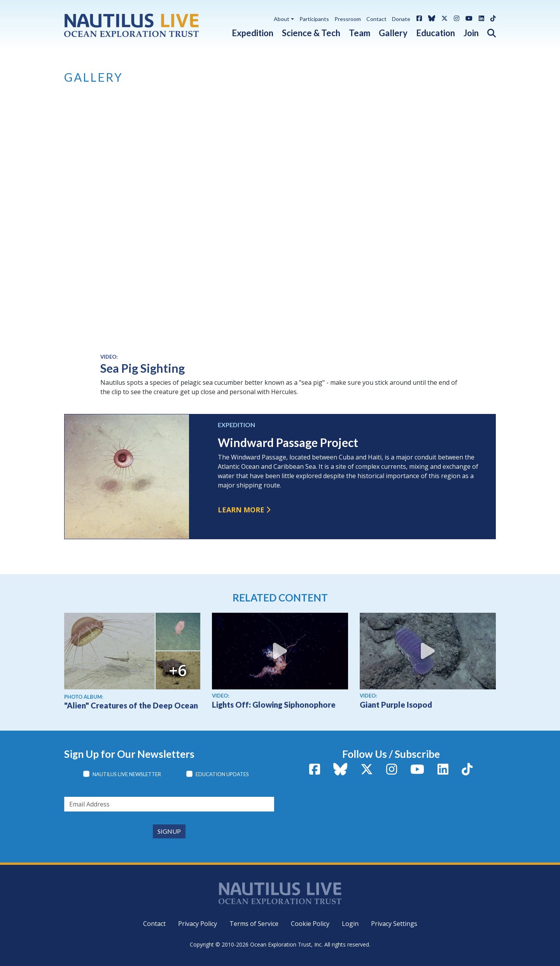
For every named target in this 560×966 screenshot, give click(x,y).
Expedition (253, 33)
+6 (178, 670)
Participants (314, 19)
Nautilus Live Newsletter (127, 774)
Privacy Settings (394, 924)
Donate (401, 19)
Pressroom (348, 19)
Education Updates (222, 774)
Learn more (241, 510)
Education (436, 33)
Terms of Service (254, 924)
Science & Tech (311, 33)
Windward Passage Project (288, 442)
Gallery (393, 33)
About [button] (282, 19)
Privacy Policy (198, 924)
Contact (376, 19)
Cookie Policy (310, 924)
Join (471, 33)
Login (350, 924)
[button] (487, 31)
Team (360, 33)
